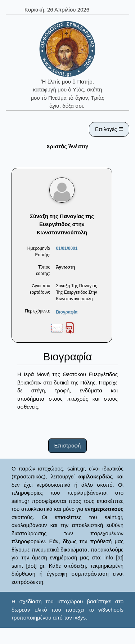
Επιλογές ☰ (109, 129)
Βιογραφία (67, 312)
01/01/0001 (67, 248)
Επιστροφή (68, 445)
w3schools (111, 610)
